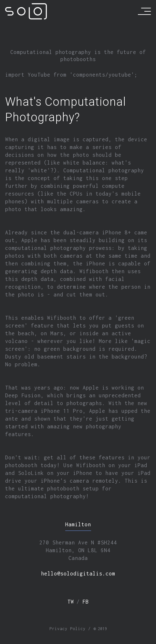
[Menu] (144, 11)
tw (71, 602)
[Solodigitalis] (26, 11)
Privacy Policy (68, 629)
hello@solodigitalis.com (78, 574)
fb (86, 602)
